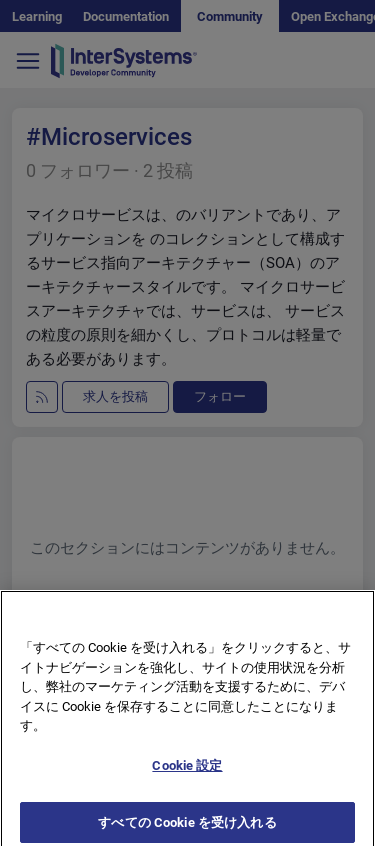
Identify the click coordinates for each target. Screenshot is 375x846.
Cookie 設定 (187, 770)
